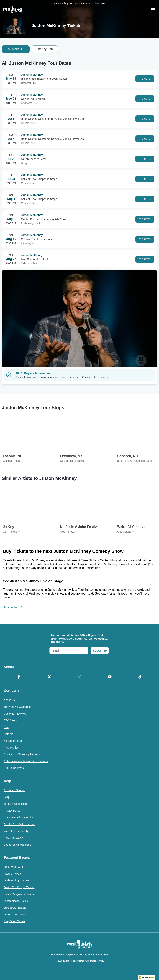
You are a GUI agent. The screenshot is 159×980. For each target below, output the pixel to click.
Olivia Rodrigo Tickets (17, 880)
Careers (8, 734)
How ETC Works (13, 838)
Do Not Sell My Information (20, 824)
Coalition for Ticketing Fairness (22, 754)
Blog (6, 727)
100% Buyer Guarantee (18, 707)
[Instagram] (79, 677)
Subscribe (100, 650)
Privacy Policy (12, 811)
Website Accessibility (16, 831)
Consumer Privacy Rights (19, 817)
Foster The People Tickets (19, 887)
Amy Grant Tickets (15, 921)
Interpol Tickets (13, 874)
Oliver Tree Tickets (15, 915)
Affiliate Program (13, 741)
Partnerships (11, 748)
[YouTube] (110, 677)
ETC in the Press (14, 768)
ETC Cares (10, 720)
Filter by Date (45, 49)
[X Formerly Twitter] (49, 677)
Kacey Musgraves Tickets (19, 894)
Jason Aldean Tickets (16, 901)
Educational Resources (17, 845)
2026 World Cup (13, 867)
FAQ (6, 797)
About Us (9, 700)
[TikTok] (140, 677)
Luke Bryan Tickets (15, 908)
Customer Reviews (15, 714)
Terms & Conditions (15, 804)
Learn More (101, 377)
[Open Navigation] (153, 10)
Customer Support (15, 790)
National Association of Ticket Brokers (26, 761)
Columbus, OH (16, 49)
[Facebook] (19, 677)
